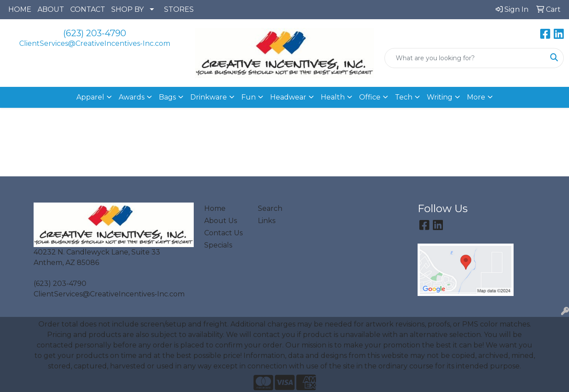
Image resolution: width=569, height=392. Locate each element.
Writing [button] (440, 97)
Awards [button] (132, 97)
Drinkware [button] (209, 97)
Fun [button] (249, 97)
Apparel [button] (90, 97)
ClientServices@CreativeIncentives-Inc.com (95, 43)
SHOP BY (127, 9)
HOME (20, 9)
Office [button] (370, 97)
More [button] (476, 97)
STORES (179, 9)
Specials (218, 245)
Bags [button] (167, 97)
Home (215, 208)
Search (270, 208)
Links (267, 221)
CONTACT (88, 9)
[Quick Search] (465, 58)
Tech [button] (404, 97)
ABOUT (51, 9)
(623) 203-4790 (95, 33)
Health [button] (333, 97)
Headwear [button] (288, 97)
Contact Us (223, 233)
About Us (221, 221)
